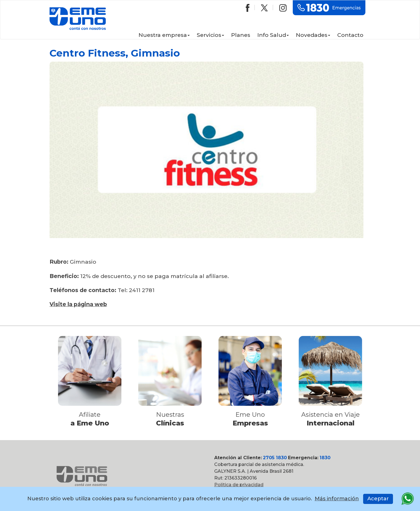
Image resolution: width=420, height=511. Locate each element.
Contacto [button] (350, 35)
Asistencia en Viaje (332, 415)
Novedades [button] (313, 35)
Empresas (252, 423)
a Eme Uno (91, 423)
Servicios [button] (210, 35)
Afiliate (91, 415)
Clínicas (171, 423)
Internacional (332, 423)
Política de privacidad (239, 485)
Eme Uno (252, 415)
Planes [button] (241, 35)
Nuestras (171, 415)
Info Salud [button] (273, 35)
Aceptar (378, 499)
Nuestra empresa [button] (164, 35)
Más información (337, 499)
